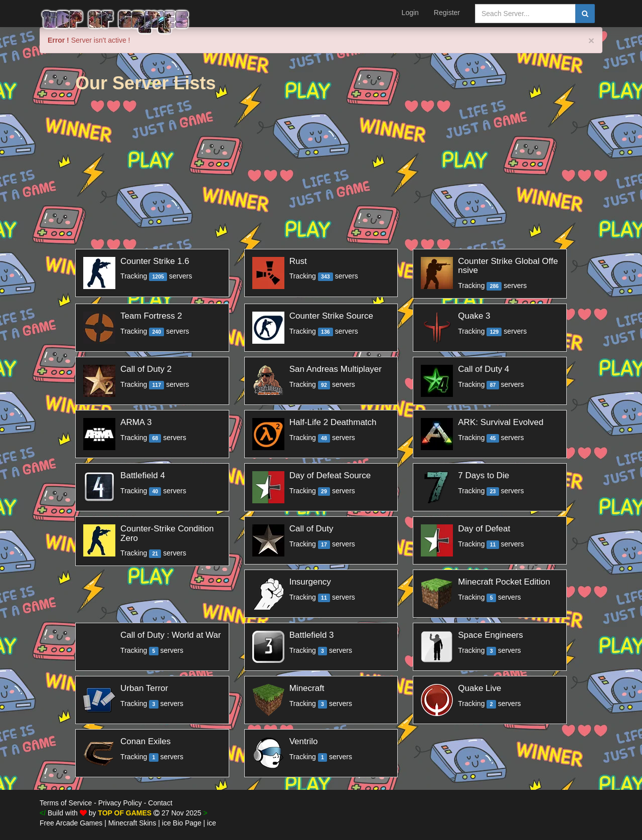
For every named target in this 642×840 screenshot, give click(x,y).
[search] (585, 14)
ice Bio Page (182, 823)
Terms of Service (66, 803)
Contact (160, 803)
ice (212, 823)
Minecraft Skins (132, 823)
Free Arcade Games (71, 823)
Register (447, 13)
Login (410, 13)
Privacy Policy (120, 803)
